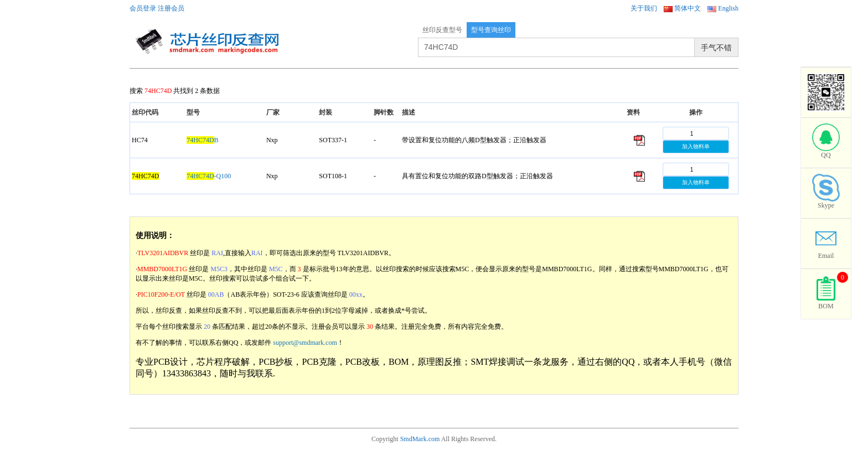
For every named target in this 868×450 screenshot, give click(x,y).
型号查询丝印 (491, 30)
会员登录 (143, 8)
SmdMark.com (420, 439)
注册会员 (171, 8)
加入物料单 (696, 146)
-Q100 (209, 176)
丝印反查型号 (442, 30)
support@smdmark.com (305, 343)
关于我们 (644, 8)
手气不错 (716, 48)
